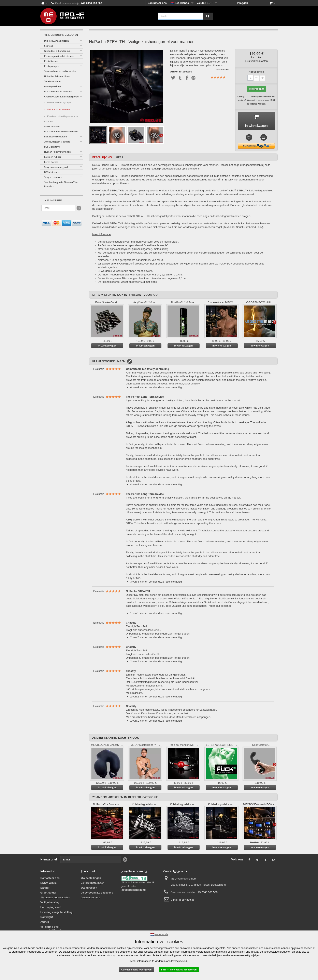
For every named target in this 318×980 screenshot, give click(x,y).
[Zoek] (208, 16)
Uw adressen (89, 889)
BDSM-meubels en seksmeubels (61, 131)
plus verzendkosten (256, 61)
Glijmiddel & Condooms (57, 51)
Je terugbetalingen (93, 884)
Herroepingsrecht (51, 908)
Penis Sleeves (51, 61)
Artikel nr (176, 72)
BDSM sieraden (52, 172)
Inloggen (243, 3)
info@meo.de (187, 901)
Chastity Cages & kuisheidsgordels (62, 97)
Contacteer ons (157, 3)
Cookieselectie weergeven (136, 970)
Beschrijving (102, 158)
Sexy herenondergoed (56, 167)
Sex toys (49, 46)
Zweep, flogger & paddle (57, 142)
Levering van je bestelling (56, 913)
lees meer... (222, 69)
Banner (45, 889)
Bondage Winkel (53, 86)
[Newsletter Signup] (79, 208)
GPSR (120, 158)
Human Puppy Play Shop (57, 152)
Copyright (47, 918)
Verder (161, 135)
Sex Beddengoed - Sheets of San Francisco (61, 184)
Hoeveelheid (256, 72)
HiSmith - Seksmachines (57, 76)
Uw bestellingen (91, 879)
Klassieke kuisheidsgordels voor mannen (61, 119)
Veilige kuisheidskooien (58, 109)
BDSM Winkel (49, 884)
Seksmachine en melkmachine (60, 71)
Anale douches (52, 126)
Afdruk (45, 923)
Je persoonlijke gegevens (97, 894)
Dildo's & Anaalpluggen (56, 41)
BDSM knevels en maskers (58, 91)
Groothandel (48, 894)
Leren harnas (51, 162)
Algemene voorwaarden (55, 899)
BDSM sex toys (52, 147)
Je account (88, 872)
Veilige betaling (50, 904)
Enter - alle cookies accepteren (179, 970)
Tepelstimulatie (52, 81)
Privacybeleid (179, 961)
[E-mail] (58, 208)
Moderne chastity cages (59, 102)
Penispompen (52, 66)
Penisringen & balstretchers (59, 56)
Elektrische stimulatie (55, 137)
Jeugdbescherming (134, 891)
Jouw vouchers (91, 899)
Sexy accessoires (53, 177)
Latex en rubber (53, 157)
